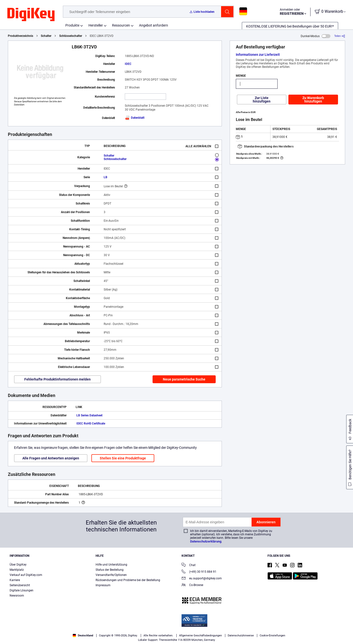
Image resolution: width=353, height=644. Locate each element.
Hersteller (96, 25)
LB (106, 177)
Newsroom (17, 596)
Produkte (72, 25)
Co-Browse (192, 585)
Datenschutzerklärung (206, 541)
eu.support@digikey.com (202, 579)
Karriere (15, 580)
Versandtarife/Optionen (111, 575)
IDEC (128, 64)
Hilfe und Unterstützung (111, 565)
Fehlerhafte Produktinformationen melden (57, 379)
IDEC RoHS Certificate (91, 424)
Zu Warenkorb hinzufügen (313, 100)
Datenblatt (135, 118)
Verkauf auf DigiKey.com (26, 575)
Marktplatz (17, 570)
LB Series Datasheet (89, 415)
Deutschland (83, 636)
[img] (31, 15)
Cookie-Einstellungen (272, 636)
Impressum (103, 585)
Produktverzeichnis (21, 36)
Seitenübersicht (20, 585)
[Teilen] (340, 36)
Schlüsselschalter (71, 36)
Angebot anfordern (154, 25)
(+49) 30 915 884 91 (199, 572)
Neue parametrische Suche (184, 379)
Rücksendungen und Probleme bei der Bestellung (128, 580)
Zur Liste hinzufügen (262, 100)
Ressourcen (121, 25)
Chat (189, 565)
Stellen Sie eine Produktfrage (123, 458)
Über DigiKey (18, 565)
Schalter (46, 36)
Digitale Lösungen (21, 590)
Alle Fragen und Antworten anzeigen (51, 458)
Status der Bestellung (110, 570)
